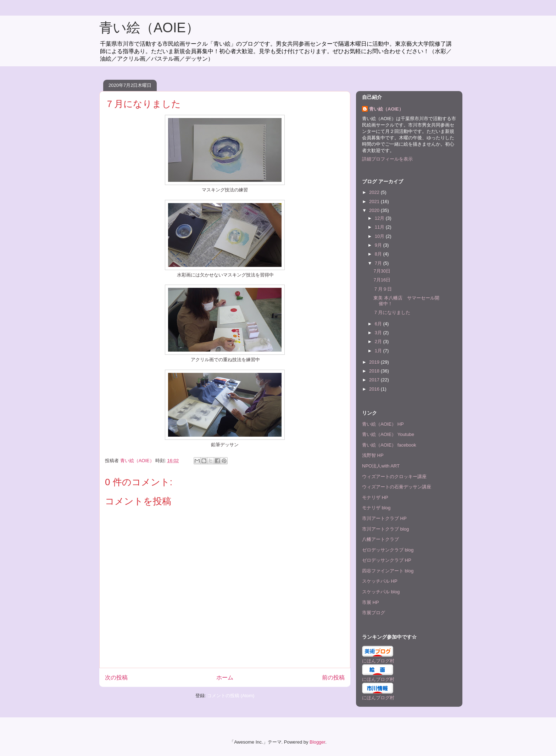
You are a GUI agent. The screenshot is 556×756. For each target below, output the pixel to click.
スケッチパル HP (380, 581)
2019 (375, 362)
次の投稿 (116, 677)
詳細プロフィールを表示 (387, 159)
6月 (379, 324)
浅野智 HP (373, 455)
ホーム (225, 677)
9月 (379, 245)
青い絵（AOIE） (149, 28)
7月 (379, 263)
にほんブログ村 (378, 661)
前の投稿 (333, 677)
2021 (375, 201)
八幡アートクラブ (380, 539)
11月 (380, 227)
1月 (379, 351)
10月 (380, 236)
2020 (375, 210)
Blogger (317, 742)
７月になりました (392, 312)
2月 (379, 341)
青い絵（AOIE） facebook (389, 445)
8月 (379, 254)
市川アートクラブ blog (385, 529)
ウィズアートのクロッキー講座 (394, 477)
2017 (375, 380)
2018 (375, 371)
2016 (375, 389)
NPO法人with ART (381, 466)
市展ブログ (374, 613)
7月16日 (382, 280)
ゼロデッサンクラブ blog (388, 550)
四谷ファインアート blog (388, 571)
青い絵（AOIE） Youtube (388, 434)
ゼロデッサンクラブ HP (387, 560)
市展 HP (371, 602)
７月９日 (383, 289)
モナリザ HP (375, 497)
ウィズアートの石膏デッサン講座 (397, 487)
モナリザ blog (376, 508)
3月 (379, 333)
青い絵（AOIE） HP (383, 424)
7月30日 (382, 271)
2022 (375, 192)
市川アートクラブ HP (384, 518)
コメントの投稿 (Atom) (231, 696)
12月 (380, 218)
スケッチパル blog (381, 592)
